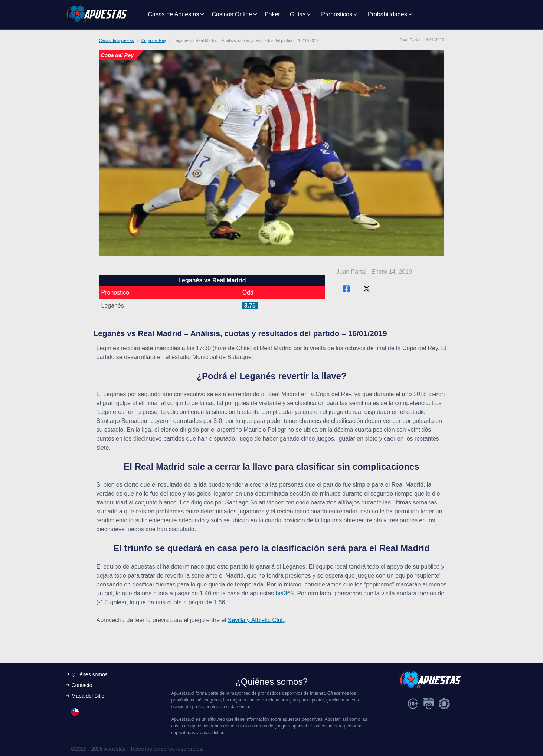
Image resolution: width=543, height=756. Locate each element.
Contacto (82, 685)
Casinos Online (232, 14)
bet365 (285, 593)
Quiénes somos (90, 674)
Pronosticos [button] (337, 14)
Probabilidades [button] (387, 14)
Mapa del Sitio (88, 696)
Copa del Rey (154, 40)
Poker (272, 14)
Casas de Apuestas (174, 14)
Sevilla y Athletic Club (256, 620)
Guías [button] (298, 14)
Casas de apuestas (117, 40)
